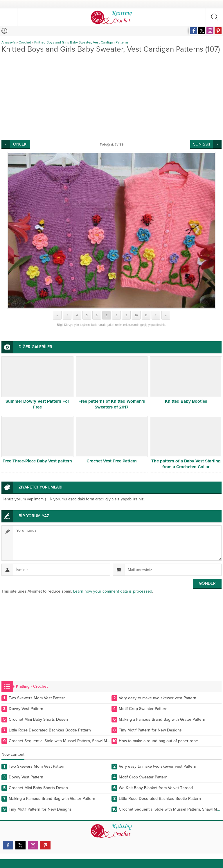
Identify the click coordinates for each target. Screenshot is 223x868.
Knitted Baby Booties (186, 401)
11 (146, 315)
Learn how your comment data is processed (113, 591)
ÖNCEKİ (20, 144)
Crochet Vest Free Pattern (112, 461)
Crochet (25, 42)
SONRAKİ (202, 144)
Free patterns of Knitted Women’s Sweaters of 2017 (112, 404)
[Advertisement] (111, 97)
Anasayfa (8, 42)
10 (136, 315)
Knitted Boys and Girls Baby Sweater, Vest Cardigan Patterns (81, 42)
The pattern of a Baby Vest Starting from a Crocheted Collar (186, 464)
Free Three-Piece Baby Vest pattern (37, 461)
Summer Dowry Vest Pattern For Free (37, 404)
